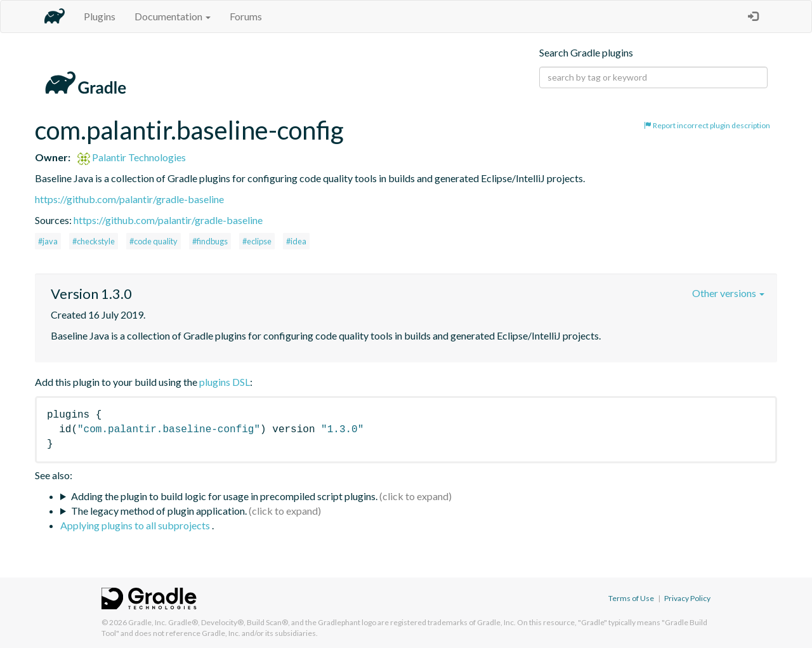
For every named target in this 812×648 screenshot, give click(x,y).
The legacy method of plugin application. (159, 511)
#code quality (154, 241)
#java (48, 241)
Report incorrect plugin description (707, 125)
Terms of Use (631, 598)
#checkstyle (94, 241)
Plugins (100, 16)
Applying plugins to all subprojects (136, 525)
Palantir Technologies (132, 157)
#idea (296, 241)
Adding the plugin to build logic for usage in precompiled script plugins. (224, 496)
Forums (246, 16)
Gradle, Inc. (147, 622)
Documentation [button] (173, 16)
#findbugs (210, 241)
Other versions (728, 293)
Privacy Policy (687, 598)
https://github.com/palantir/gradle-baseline (129, 199)
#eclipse (257, 241)
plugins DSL (225, 382)
